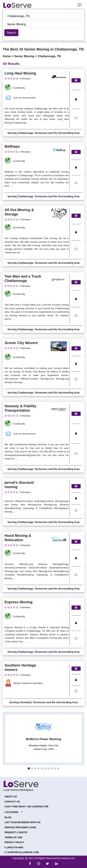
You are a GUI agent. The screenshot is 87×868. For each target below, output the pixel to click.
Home (7, 56)
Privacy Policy (14, 842)
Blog (8, 817)
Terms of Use (13, 837)
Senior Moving (25, 56)
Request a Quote (16, 832)
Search (11, 33)
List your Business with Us (23, 822)
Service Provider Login (20, 827)
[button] (29, 768)
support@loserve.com (22, 852)
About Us (11, 797)
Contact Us (12, 802)
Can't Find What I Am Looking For (26, 807)
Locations (11, 812)
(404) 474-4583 (14, 847)
